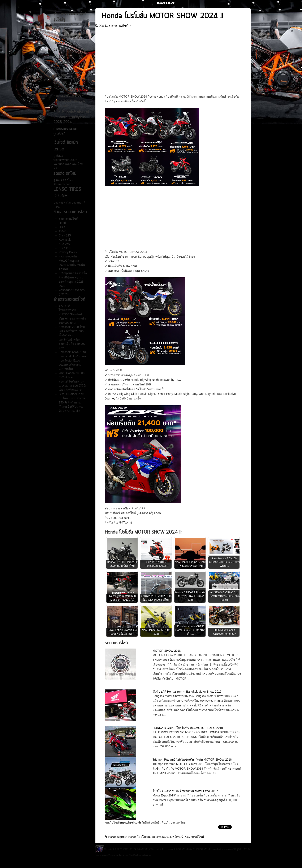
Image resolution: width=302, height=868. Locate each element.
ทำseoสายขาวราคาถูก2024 (65, 131)
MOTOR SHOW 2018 (167, 651)
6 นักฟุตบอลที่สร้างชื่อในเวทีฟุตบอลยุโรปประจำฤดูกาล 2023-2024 (71, 117)
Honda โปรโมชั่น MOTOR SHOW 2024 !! (163, 16)
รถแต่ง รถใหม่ (64, 180)
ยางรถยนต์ (78, 202)
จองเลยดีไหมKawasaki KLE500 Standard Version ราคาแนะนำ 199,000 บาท (72, 314)
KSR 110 (60, 83)
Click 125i (61, 63)
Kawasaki (60, 70)
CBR (57, 50)
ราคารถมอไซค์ (62, 37)
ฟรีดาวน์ (178, 837)
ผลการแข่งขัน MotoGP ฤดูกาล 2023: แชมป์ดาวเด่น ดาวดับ (69, 101)
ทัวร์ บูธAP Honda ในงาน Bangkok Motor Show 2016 (187, 692)
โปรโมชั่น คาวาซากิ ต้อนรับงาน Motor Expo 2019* (186, 791)
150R (58, 56)
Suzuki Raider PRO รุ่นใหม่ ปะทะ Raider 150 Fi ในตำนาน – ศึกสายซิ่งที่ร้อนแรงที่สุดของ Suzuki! (72, 402)
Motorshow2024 (161, 837)
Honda (58, 43)
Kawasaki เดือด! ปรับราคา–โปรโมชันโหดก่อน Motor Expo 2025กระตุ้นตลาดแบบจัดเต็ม (72, 360)
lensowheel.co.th (130, 822)
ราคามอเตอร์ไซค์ (202, 849)
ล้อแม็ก (60, 156)
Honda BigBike (117, 837)
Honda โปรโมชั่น (139, 837)
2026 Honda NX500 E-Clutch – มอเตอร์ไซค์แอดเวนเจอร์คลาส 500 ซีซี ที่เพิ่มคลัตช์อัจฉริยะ (72, 381)
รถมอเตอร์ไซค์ (195, 837)
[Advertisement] (173, 63)
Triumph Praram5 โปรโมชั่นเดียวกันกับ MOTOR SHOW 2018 (192, 760)
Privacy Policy (64, 89)
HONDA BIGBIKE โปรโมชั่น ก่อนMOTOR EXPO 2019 (188, 728)
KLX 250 (60, 76)
